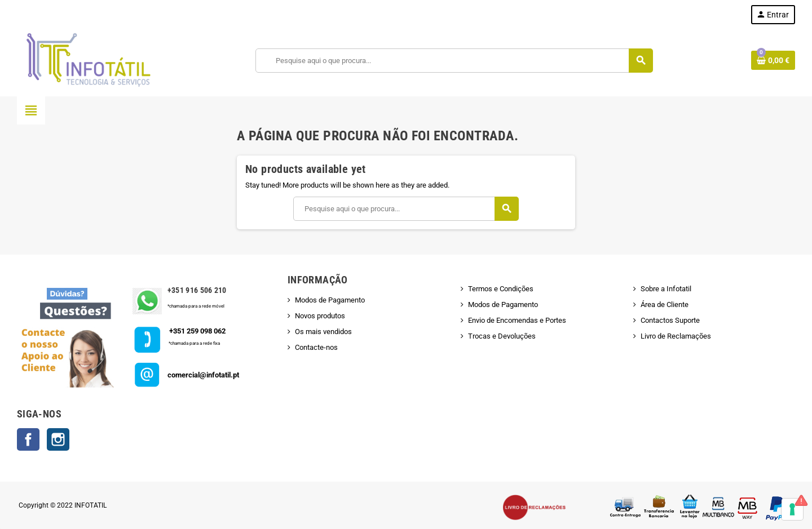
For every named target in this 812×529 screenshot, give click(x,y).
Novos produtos (320, 316)
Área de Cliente (665, 304)
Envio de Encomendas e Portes (517, 320)
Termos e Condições (501, 289)
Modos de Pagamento (330, 300)
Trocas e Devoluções (502, 336)
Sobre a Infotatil (666, 289)
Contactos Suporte (670, 320)
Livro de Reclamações (676, 336)
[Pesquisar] (454, 61)
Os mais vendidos (323, 332)
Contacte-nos (316, 347)
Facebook (28, 439)
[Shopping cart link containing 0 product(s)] (773, 60)
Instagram (58, 439)
